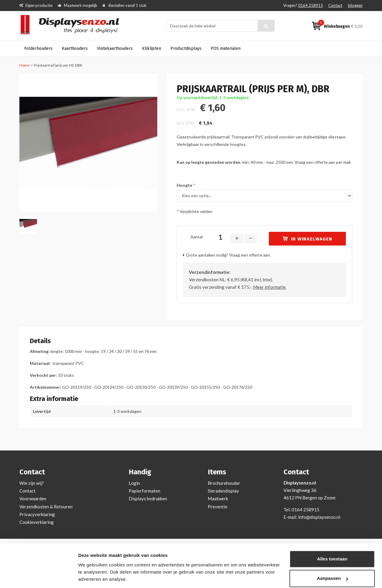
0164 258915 (311, 5)
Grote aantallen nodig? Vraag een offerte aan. (228, 255)
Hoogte (185, 185)
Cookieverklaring (37, 522)
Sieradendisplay (223, 491)
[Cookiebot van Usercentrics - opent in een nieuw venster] (39, 576)
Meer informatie (269, 287)
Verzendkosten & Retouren (46, 507)
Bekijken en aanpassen (103, 576)
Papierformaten (144, 491)
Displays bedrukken (148, 499)
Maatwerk (218, 499)
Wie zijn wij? (32, 483)
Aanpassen (332, 559)
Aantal (197, 237)
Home (24, 65)
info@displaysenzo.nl (319, 517)
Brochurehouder (224, 483)
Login (134, 483)
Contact (335, 5)
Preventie (218, 507)
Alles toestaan (332, 540)
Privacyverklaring (37, 514)
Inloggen (355, 5)
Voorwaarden (33, 499)
